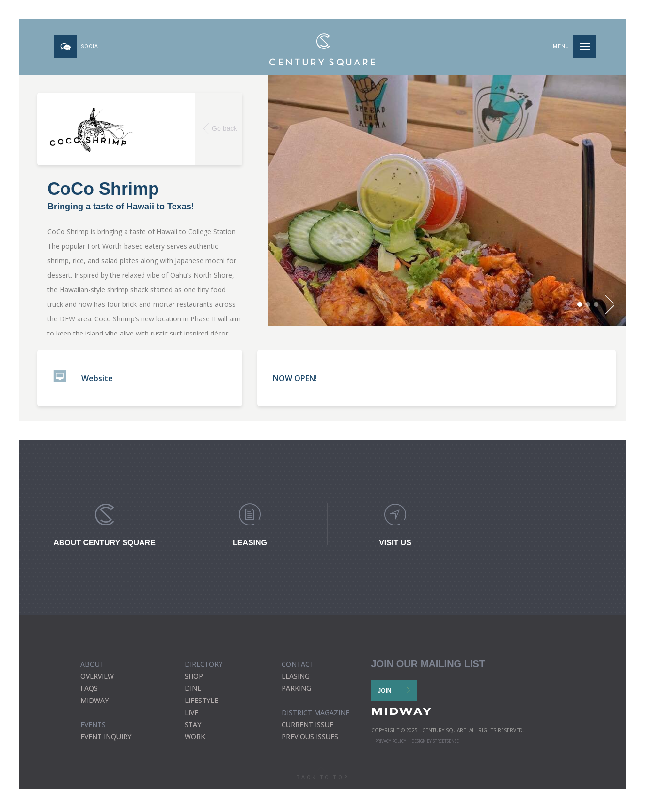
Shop (194, 680)
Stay (193, 728)
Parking (296, 692)
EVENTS (93, 728)
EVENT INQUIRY (106, 740)
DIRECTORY (204, 668)
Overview (97, 680)
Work (195, 740)
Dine (193, 692)
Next (606, 311)
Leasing (296, 680)
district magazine (315, 716)
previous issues (310, 740)
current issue (307, 728)
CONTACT (298, 668)
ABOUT (92, 668)
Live (191, 716)
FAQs (89, 692)
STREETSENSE (446, 745)
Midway (94, 704)
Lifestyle (201, 704)
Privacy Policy (391, 745)
